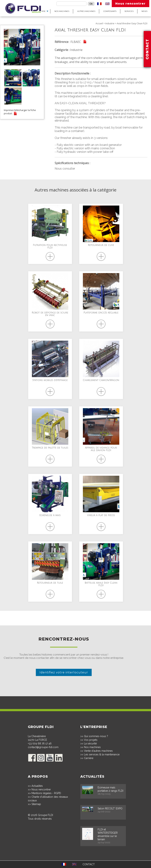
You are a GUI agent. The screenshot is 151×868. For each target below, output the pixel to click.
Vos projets (91, 740)
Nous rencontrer (130, 4)
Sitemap (36, 804)
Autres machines (86, 11)
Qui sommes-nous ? (96, 736)
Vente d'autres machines (98, 751)
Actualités (37, 786)
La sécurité (90, 744)
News (144, 11)
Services (129, 11)
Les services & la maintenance (102, 754)
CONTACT (89, 864)
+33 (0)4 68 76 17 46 (40, 744)
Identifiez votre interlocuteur (64, 672)
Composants (110, 11)
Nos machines (62, 11)
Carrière (89, 758)
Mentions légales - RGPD (46, 793)
